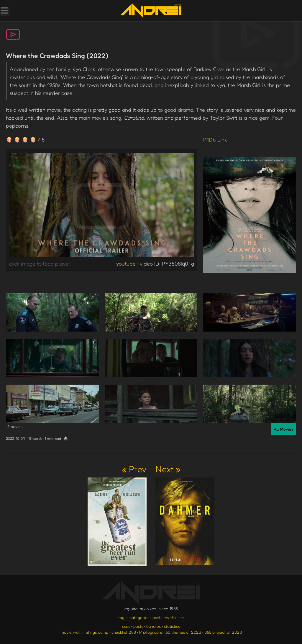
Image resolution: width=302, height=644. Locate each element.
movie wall (70, 632)
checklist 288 (124, 632)
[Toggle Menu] (4, 11)
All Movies (283, 429)
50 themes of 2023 (183, 632)
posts (138, 626)
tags (122, 617)
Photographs (151, 632)
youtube (126, 263)
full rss (178, 617)
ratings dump (96, 632)
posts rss (161, 617)
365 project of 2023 (223, 632)
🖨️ (66, 438)
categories (139, 617)
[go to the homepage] (151, 11)
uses (126, 626)
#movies (14, 426)
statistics (172, 626)
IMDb (215, 139)
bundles (154, 626)
